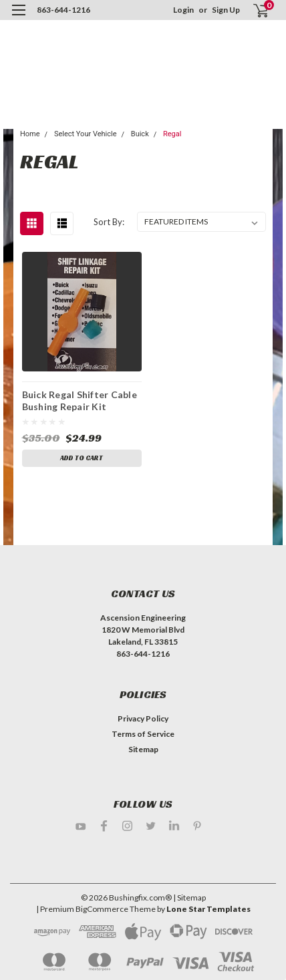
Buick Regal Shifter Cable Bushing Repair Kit (80, 400)
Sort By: (109, 222)
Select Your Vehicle (86, 134)
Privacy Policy (143, 718)
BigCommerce (102, 909)
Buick (140, 134)
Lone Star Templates (208, 909)
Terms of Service (143, 734)
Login (183, 10)
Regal (172, 134)
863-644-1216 (63, 10)
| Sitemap (189, 897)
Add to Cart (82, 458)
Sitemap (143, 749)
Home (30, 134)
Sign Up (226, 10)
